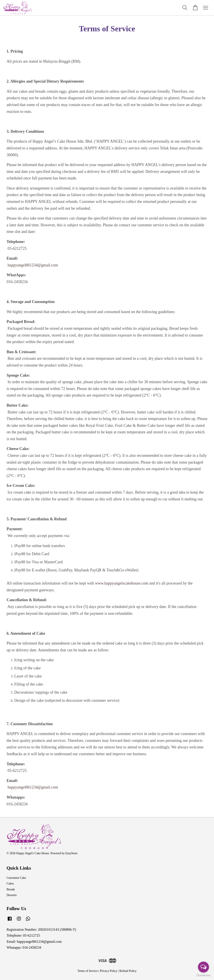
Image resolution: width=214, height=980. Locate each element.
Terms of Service (88, 971)
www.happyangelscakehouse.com (122, 583)
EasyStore (71, 853)
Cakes (10, 883)
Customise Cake (16, 878)
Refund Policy (128, 971)
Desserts (12, 895)
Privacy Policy (109, 971)
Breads (11, 889)
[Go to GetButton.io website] (203, 976)
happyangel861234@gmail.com (33, 265)
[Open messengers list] (203, 967)
